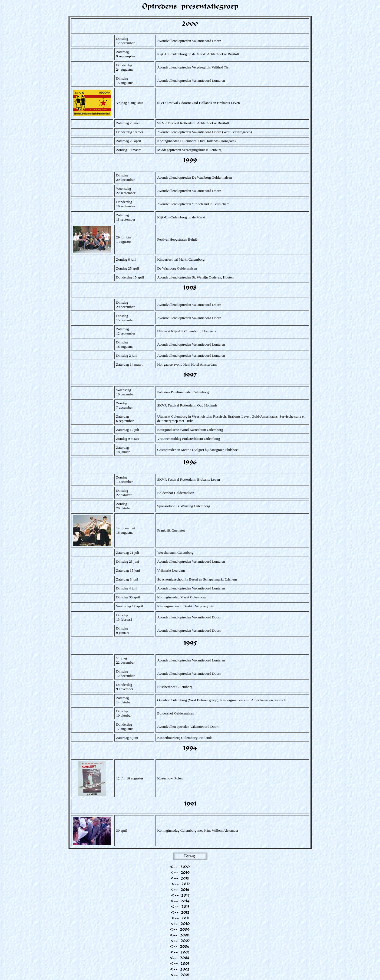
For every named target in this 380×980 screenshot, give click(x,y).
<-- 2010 (180, 924)
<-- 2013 (180, 907)
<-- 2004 (179, 958)
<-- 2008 (179, 935)
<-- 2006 (179, 946)
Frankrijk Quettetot (171, 530)
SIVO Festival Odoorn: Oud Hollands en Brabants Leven (198, 103)
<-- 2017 (180, 884)
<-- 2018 (180, 878)
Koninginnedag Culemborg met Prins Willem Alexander (198, 830)
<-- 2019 (180, 872)
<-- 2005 (180, 952)
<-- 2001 (180, 975)
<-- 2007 (180, 941)
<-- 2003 (180, 963)
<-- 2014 (180, 901)
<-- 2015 (180, 895)
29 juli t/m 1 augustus (124, 239)
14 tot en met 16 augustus (125, 530)
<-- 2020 (180, 867)
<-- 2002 (180, 969)
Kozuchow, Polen (170, 778)
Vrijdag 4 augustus (130, 103)
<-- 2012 (180, 912)
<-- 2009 (179, 929)
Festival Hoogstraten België (177, 239)
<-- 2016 (180, 889)
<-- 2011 (180, 918)
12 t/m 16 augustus (130, 778)
